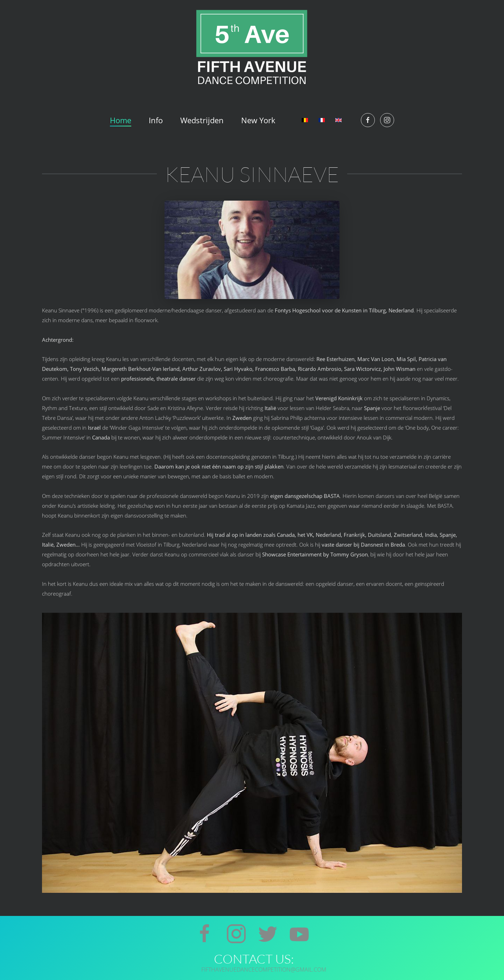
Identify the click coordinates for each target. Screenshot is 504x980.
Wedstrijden (202, 120)
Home (121, 120)
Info (156, 120)
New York (258, 120)
